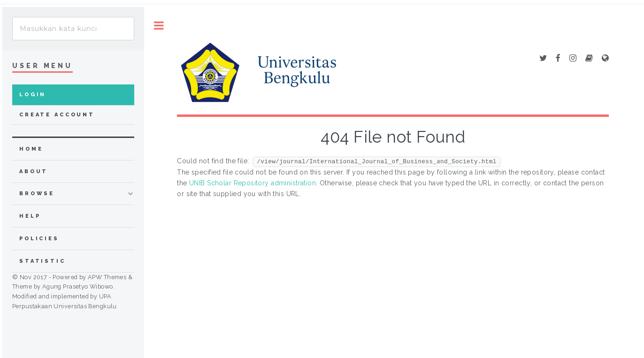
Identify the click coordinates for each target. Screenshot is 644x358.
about (34, 171)
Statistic (42, 261)
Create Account (57, 115)
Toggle (159, 26)
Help (30, 216)
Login (33, 95)
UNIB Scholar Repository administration (253, 183)
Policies (39, 239)
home (31, 149)
